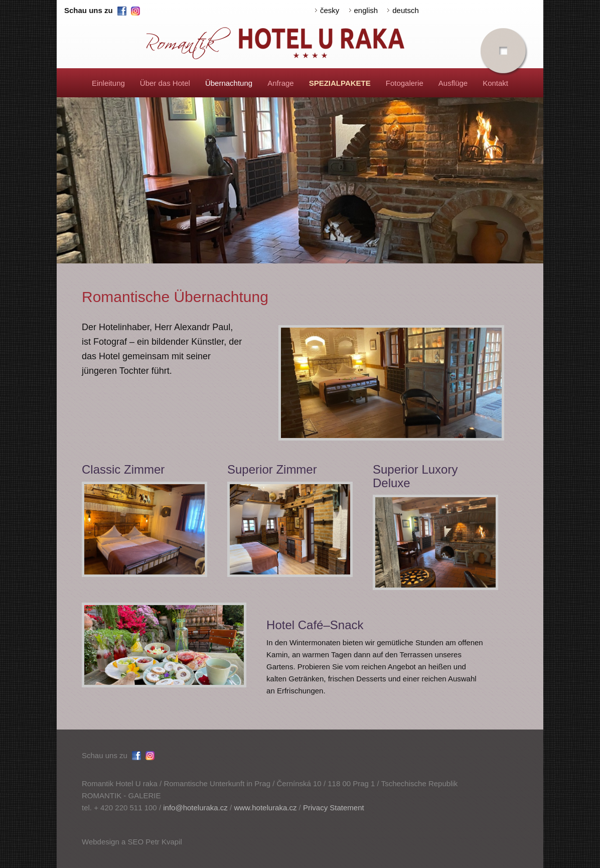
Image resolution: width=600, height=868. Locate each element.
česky (330, 10)
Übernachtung (229, 83)
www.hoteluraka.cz (265, 808)
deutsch (406, 10)
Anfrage (281, 83)
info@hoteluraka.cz (195, 808)
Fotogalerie (405, 83)
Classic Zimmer (123, 469)
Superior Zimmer (272, 469)
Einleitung (108, 83)
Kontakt (495, 83)
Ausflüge (453, 83)
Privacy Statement (334, 808)
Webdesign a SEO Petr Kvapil (132, 842)
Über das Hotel (165, 83)
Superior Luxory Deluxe (415, 476)
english (366, 10)
